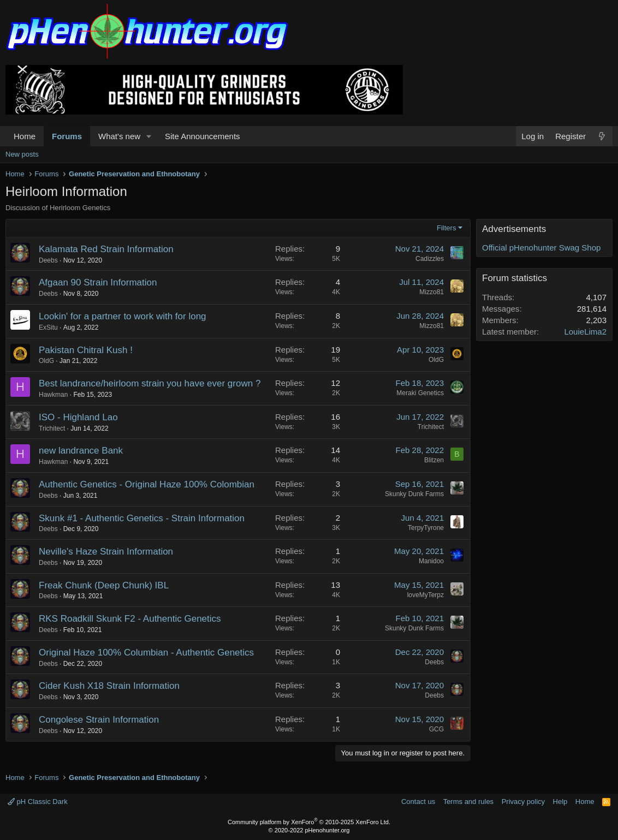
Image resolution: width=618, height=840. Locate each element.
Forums (67, 136)
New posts (22, 154)
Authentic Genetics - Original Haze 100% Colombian (147, 484)
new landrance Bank (81, 451)
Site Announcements (203, 136)
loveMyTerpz (426, 595)
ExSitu (48, 327)
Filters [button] (446, 228)
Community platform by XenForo (309, 822)
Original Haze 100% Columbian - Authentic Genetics (146, 653)
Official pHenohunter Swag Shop (541, 248)
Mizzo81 (432, 292)
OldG (46, 361)
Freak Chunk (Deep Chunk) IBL (104, 585)
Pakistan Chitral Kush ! (86, 350)
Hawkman (53, 395)
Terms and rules (468, 802)
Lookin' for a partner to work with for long (123, 316)
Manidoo (431, 561)
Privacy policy (523, 802)
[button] (149, 136)
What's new (119, 136)
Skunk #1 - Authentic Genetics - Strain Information (142, 518)
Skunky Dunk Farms (414, 494)
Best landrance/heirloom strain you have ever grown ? (150, 383)
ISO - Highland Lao (78, 417)
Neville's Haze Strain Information (106, 552)
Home (25, 136)
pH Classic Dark (38, 802)
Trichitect (52, 428)
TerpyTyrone (426, 528)
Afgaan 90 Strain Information (98, 282)
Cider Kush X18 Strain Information (109, 686)
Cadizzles (430, 259)
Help (560, 802)
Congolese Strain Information (99, 720)
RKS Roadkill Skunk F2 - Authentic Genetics (130, 619)
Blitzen (434, 460)
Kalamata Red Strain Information (106, 249)
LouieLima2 (585, 332)
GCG (436, 729)
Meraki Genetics (420, 393)
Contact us (418, 802)
